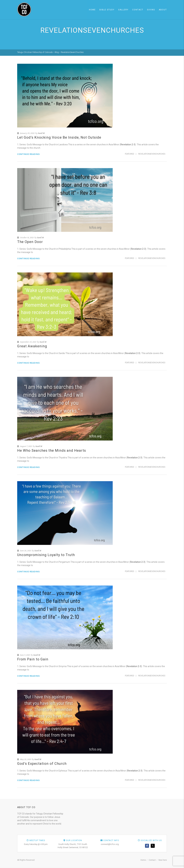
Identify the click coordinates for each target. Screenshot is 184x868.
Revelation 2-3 (128, 145)
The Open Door (30, 242)
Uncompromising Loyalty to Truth (46, 555)
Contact (138, 10)
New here (163, 860)
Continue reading (28, 154)
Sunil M (41, 133)
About (163, 10)
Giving (151, 10)
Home (92, 10)
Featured (130, 154)
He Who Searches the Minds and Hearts (52, 450)
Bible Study (107, 10)
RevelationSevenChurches (152, 154)
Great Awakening (32, 346)
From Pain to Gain (33, 659)
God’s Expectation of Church (42, 764)
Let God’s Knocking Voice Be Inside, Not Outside (59, 137)
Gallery (123, 10)
